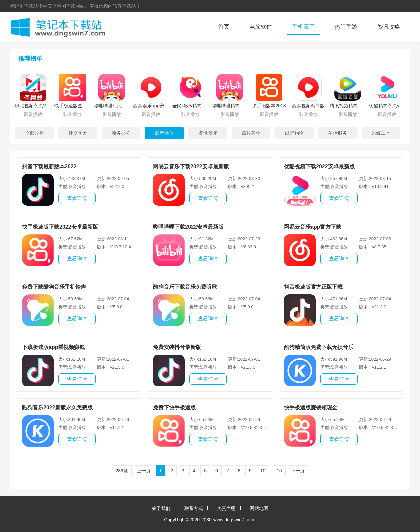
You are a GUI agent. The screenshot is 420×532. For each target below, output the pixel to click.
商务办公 (121, 133)
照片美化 (251, 133)
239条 (121, 471)
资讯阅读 (208, 133)
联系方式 (194, 508)
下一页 (298, 471)
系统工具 (381, 133)
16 (279, 471)
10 (263, 471)
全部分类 (34, 133)
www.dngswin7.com (234, 520)
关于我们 (161, 508)
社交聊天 (78, 133)
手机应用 (303, 27)
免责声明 (226, 508)
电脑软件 (261, 27)
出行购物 (294, 133)
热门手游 (346, 27)
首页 (224, 27)
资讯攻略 (389, 27)
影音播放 (164, 133)
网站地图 (259, 508)
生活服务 (338, 133)
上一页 (144, 471)
